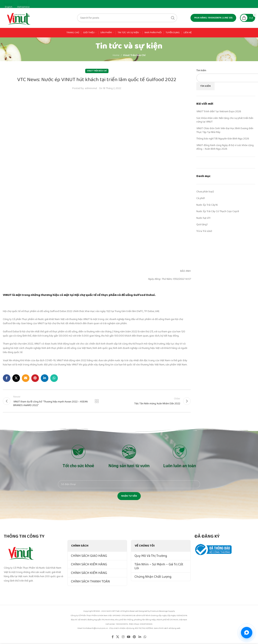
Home (116, 55)
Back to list (97, 401)
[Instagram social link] (123, 637)
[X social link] (16, 378)
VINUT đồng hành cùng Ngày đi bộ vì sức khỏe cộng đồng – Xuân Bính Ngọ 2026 (225, 147)
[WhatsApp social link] (54, 378)
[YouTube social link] (129, 637)
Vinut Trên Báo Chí (134, 55)
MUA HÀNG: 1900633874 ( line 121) (213, 18)
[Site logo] (19, 18)
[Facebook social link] (7, 378)
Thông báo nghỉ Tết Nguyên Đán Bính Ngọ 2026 (223, 139)
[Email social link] (26, 378)
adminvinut (91, 88)
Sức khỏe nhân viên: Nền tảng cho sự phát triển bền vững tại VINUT (225, 120)
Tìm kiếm (201, 71)
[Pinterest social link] (35, 378)
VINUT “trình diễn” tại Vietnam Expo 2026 (219, 111)
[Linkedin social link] (45, 378)
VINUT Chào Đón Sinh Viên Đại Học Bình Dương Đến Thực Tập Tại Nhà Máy (225, 130)
